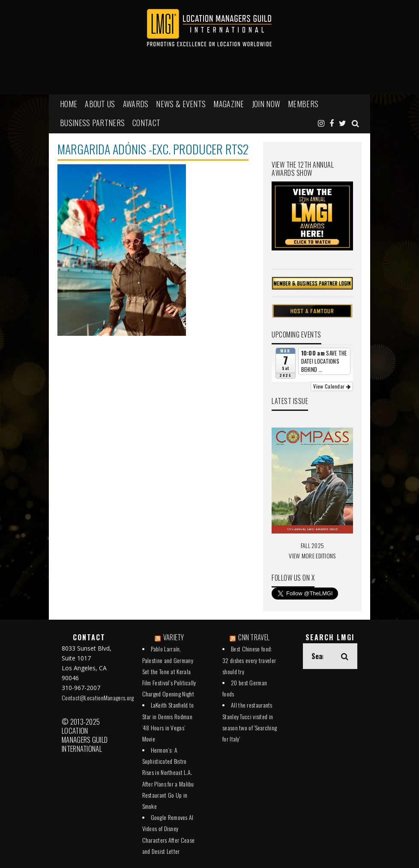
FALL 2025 (313, 545)
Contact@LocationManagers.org (98, 698)
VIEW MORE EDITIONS (312, 556)
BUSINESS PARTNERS (92, 123)
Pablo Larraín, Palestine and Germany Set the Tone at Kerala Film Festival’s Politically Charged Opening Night (169, 671)
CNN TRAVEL (254, 637)
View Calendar (332, 386)
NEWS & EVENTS (181, 104)
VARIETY (174, 637)
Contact (146, 123)
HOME (69, 104)
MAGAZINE (229, 104)
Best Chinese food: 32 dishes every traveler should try (249, 660)
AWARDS (136, 104)
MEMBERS (303, 104)
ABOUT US (100, 104)
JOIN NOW (266, 104)
